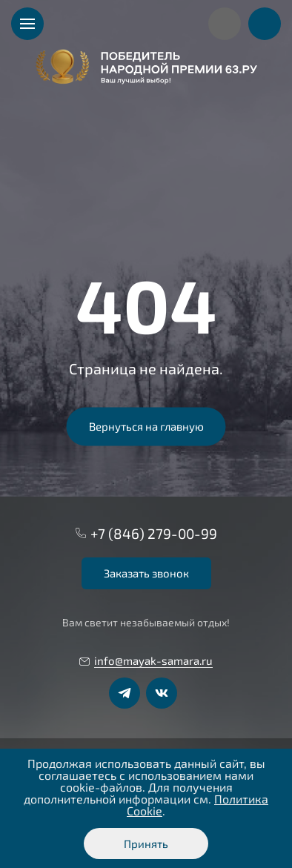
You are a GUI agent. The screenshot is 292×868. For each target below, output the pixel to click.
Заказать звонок (146, 573)
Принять (146, 844)
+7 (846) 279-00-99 (154, 533)
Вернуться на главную (146, 426)
